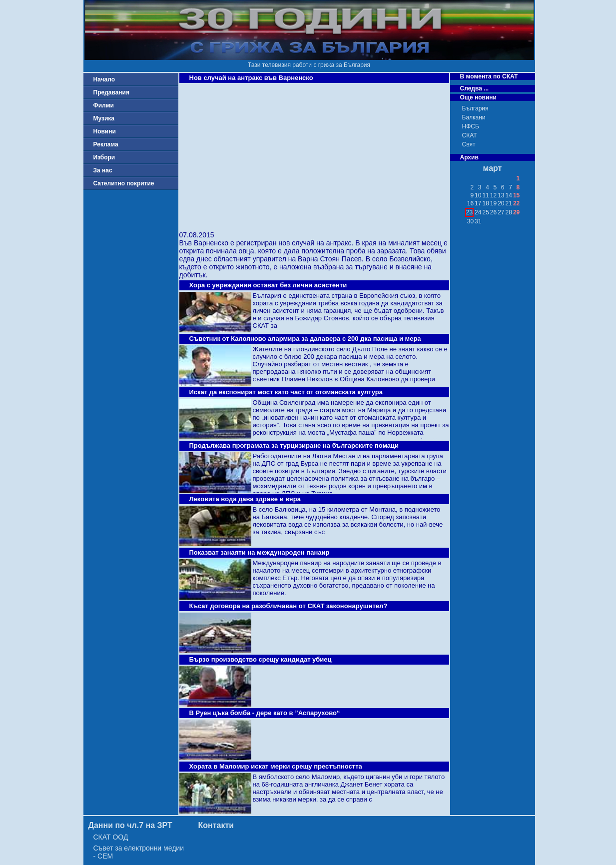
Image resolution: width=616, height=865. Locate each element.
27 (501, 212)
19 (493, 203)
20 (501, 203)
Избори (104, 157)
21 (509, 203)
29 (516, 212)
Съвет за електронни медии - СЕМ (139, 852)
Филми (104, 105)
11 (485, 195)
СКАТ (470, 135)
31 (478, 221)
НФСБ (471, 126)
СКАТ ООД (111, 837)
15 (516, 195)
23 (469, 212)
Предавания (111, 92)
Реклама (106, 144)
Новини (105, 131)
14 (509, 195)
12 (493, 195)
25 (485, 212)
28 (509, 212)
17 (478, 203)
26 (493, 212)
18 (485, 203)
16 (470, 203)
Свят (469, 144)
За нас (103, 170)
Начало (104, 79)
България (475, 108)
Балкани (474, 117)
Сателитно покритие (124, 183)
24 (478, 212)
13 (501, 195)
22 (516, 203)
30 (470, 221)
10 (478, 195)
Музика (104, 118)
